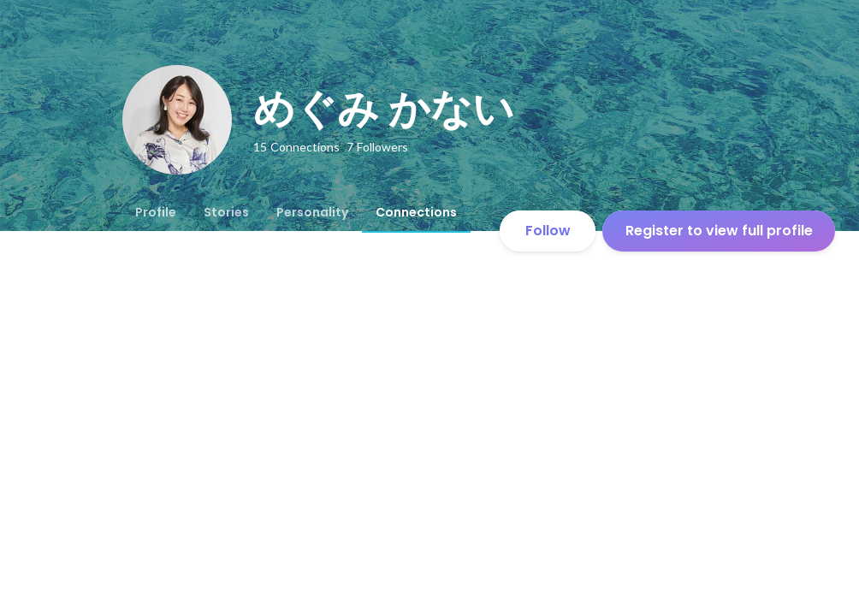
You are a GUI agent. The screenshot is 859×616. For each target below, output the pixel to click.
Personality (312, 212)
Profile (156, 212)
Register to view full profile (719, 231)
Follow (548, 231)
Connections (416, 212)
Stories (226, 212)
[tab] (156, 212)
